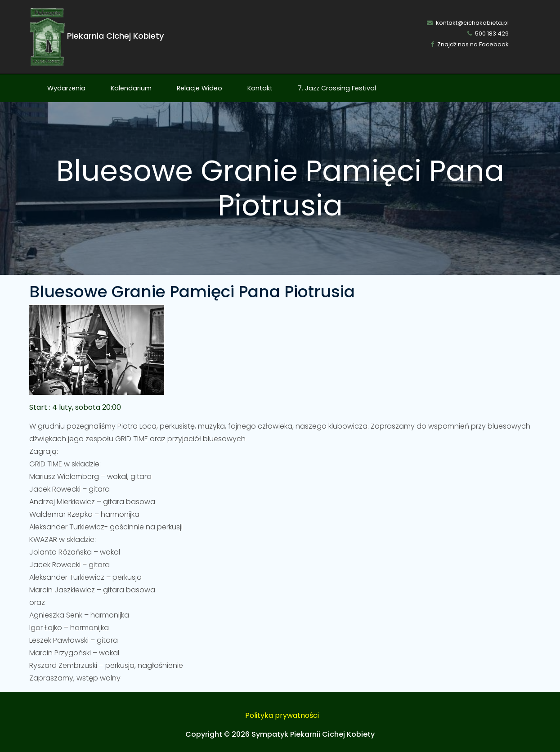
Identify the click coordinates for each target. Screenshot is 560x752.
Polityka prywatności (282, 715)
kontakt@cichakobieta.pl (468, 23)
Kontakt (260, 88)
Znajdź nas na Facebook (470, 44)
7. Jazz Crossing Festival (337, 88)
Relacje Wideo (199, 88)
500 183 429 (488, 34)
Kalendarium (131, 88)
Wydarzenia (66, 88)
